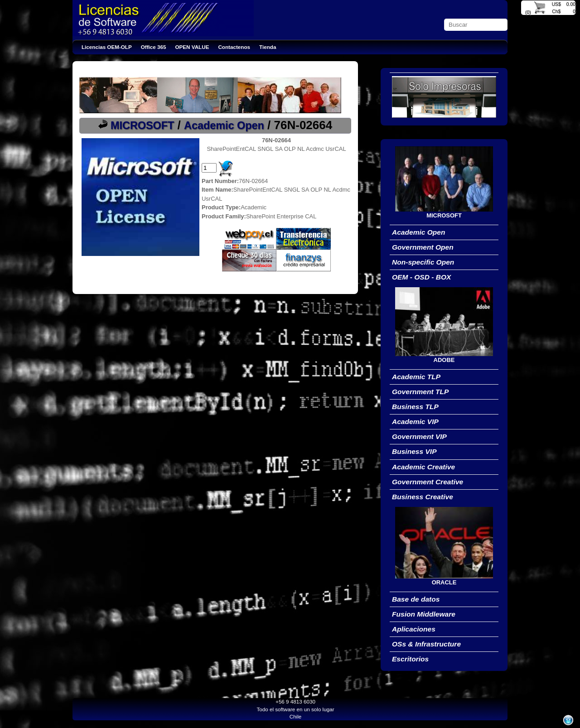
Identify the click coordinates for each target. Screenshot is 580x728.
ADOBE (444, 360)
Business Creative (423, 497)
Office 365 (154, 47)
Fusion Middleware (424, 614)
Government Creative (428, 482)
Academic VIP (415, 422)
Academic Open (224, 125)
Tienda (268, 47)
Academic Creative (423, 467)
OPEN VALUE (192, 47)
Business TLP (415, 407)
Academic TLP (416, 377)
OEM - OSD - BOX (421, 277)
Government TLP (420, 392)
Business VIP (414, 451)
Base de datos (416, 599)
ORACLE (444, 582)
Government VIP (419, 436)
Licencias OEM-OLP (107, 47)
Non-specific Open (423, 262)
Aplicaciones (414, 629)
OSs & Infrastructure (426, 644)
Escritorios (410, 659)
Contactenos (234, 47)
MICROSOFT (142, 125)
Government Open (423, 247)
